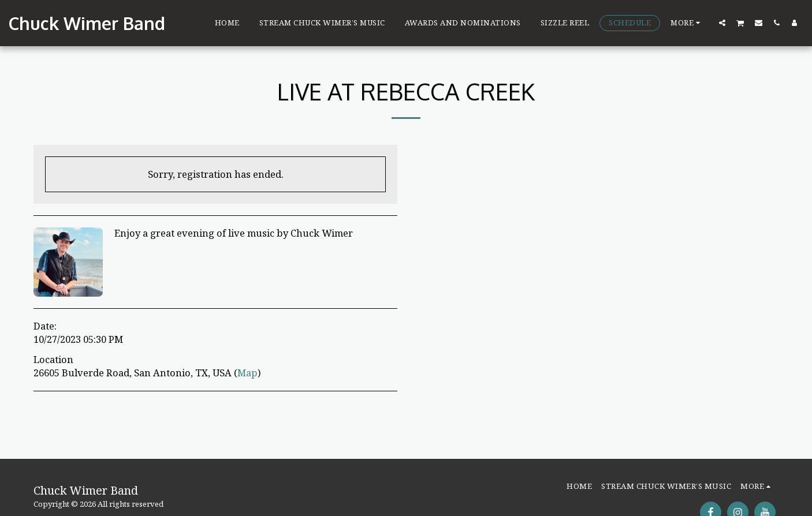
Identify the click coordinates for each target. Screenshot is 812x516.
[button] (722, 23)
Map (247, 373)
